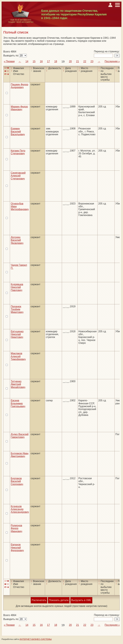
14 (27, 61)
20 (70, 61)
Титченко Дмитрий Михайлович (18, 384)
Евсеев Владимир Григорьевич (18, 403)
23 (92, 61)
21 (78, 61)
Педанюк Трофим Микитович (17, 309)
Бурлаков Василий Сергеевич (17, 481)
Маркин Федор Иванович (19, 108)
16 (41, 61)
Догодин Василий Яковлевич (17, 240)
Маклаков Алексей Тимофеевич (18, 356)
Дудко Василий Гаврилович (20, 436)
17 (49, 61)
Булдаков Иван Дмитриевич (20, 455)
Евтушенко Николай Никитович (17, 334)
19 (63, 62)
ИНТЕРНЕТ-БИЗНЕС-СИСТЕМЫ (36, 639)
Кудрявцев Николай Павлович (17, 287)
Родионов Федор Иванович (16, 528)
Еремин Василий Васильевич (18, 131)
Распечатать (39, 600)
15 (34, 61)
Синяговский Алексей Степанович (18, 176)
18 (56, 61)
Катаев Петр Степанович (18, 152)
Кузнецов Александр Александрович (20, 509)
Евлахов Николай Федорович (17, 547)
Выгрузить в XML (81, 600)
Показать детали (59, 600)
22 (85, 61)
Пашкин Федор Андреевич (19, 86)
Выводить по (11, 56)
